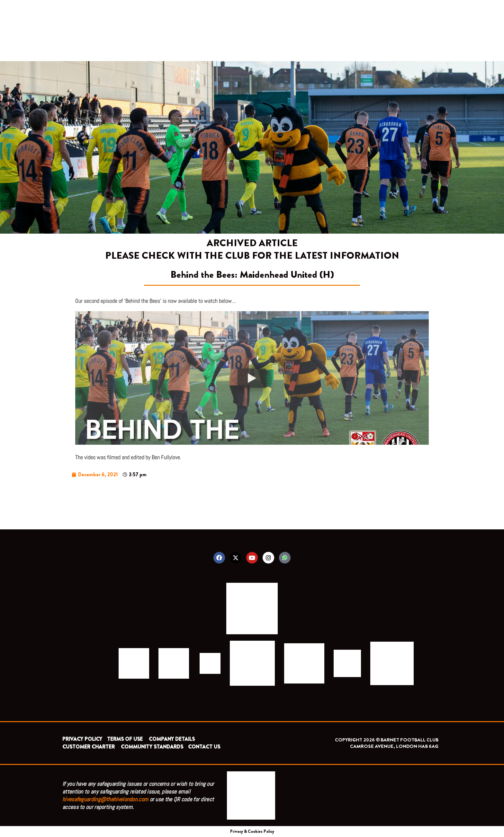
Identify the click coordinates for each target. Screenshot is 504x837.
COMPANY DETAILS (172, 739)
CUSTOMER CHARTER (89, 747)
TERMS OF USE (126, 739)
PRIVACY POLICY (82, 739)
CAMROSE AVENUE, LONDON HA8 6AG (394, 746)
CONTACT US (204, 747)
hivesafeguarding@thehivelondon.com (105, 799)
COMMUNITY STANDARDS (152, 747)
